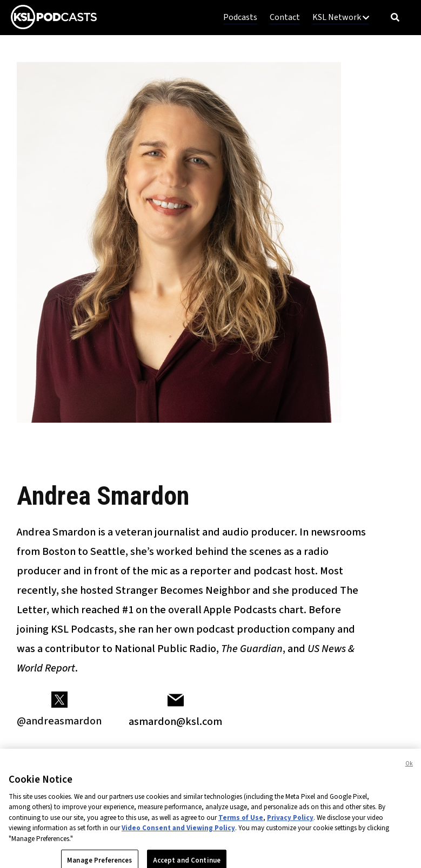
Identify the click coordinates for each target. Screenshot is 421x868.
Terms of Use (241, 825)
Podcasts (240, 17)
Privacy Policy (290, 825)
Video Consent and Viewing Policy (178, 835)
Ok (409, 771)
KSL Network (341, 17)
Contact (285, 17)
